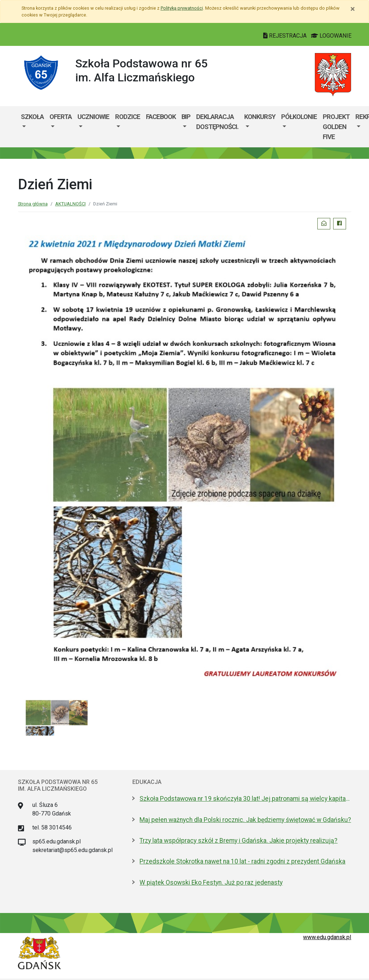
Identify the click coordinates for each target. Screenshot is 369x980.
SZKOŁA (32, 117)
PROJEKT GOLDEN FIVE (336, 127)
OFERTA (61, 117)
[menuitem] (32, 127)
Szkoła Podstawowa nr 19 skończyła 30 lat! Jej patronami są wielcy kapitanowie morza (245, 799)
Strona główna (33, 204)
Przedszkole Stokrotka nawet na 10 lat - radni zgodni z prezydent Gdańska (242, 861)
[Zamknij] (353, 9)
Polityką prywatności (182, 8)
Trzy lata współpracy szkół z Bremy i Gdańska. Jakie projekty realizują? (238, 841)
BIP (186, 117)
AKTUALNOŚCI (70, 204)
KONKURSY (260, 117)
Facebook (161, 117)
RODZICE (128, 117)
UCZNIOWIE (93, 117)
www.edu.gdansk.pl (327, 937)
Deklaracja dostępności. (217, 122)
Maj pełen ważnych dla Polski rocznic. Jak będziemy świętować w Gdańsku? (245, 820)
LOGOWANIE (331, 36)
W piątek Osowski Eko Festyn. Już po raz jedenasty (211, 883)
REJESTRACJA (286, 36)
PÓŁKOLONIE (299, 117)
